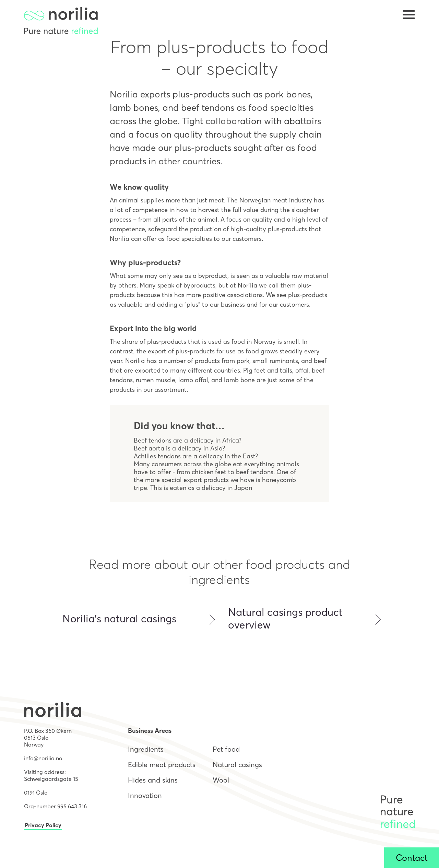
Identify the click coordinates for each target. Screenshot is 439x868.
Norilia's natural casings (119, 619)
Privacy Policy (43, 825)
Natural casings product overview (285, 619)
